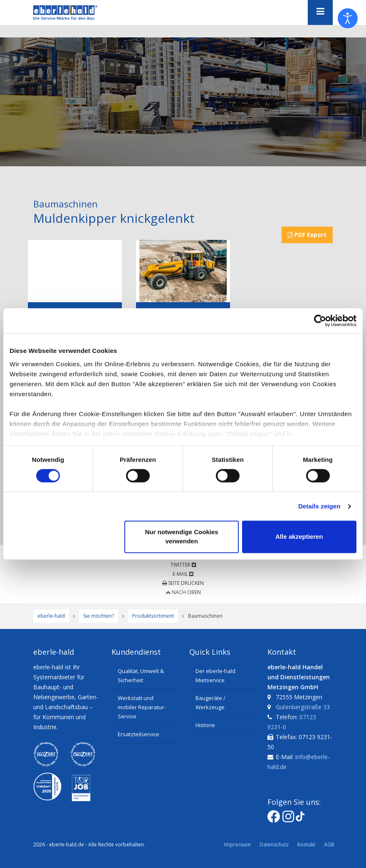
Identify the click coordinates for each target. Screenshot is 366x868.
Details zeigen (319, 506)
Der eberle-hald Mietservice (215, 676)
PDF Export (307, 235)
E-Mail (183, 574)
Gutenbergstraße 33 (303, 707)
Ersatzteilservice (138, 734)
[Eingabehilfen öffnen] (348, 18)
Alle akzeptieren (299, 537)
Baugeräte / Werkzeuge (210, 703)
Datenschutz (274, 845)
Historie (205, 725)
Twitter (183, 565)
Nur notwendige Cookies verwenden (182, 537)
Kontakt (306, 845)
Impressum (237, 845)
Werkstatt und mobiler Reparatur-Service (142, 707)
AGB (329, 845)
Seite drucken (183, 583)
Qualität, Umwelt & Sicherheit (141, 676)
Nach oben (183, 592)
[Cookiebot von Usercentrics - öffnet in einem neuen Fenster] (320, 321)
